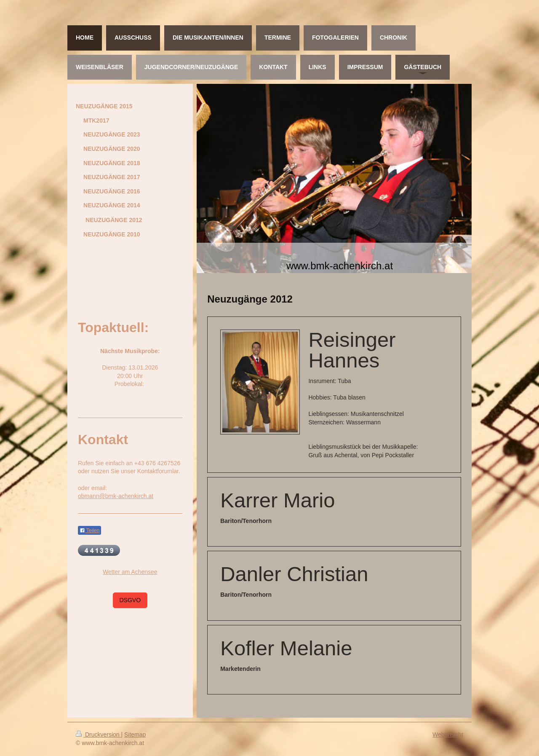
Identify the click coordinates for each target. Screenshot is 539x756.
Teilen (89, 531)
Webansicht (448, 735)
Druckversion (98, 735)
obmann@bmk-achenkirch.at (116, 496)
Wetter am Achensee (130, 572)
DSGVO (130, 600)
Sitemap (135, 735)
